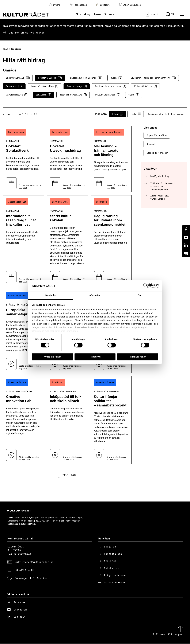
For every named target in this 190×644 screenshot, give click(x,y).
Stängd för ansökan (157, 153)
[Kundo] (186, 253)
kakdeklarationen (85, 327)
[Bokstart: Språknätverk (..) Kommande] (23, 159)
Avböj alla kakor (52, 357)
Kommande (151, 144)
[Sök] (170, 14)
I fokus (97, 14)
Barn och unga (77, 86)
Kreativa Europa (50, 78)
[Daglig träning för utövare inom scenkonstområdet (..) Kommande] (111, 241)
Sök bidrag (83, 14)
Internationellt (18, 78)
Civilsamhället (17, 95)
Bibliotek (43, 95)
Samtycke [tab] (51, 295)
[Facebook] (186, 229)
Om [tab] (139, 295)
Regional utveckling (73, 95)
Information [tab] (95, 295)
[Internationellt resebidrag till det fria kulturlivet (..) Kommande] (23, 241)
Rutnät (117, 114)
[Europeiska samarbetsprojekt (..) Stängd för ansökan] (23, 331)
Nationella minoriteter (110, 86)
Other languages (130, 5)
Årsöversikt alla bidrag (166, 114)
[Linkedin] (186, 245)
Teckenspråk (78, 5)
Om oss (109, 14)
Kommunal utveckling (45, 86)
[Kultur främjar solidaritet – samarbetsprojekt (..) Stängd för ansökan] (111, 420)
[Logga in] (152, 14)
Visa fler (69, 475)
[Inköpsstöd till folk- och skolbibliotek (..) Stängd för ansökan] (67, 420)
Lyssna (55, 5)
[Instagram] (186, 237)
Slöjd (134, 95)
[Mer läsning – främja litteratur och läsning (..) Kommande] (111, 159)
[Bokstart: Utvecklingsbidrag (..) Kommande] (67, 159)
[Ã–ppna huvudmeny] (182, 14)
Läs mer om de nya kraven (27, 33)
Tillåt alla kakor (138, 357)
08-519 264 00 (24, 571)
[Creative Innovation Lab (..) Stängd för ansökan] (23, 420)
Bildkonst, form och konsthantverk (153, 78)
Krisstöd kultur (145, 86)
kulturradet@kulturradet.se (34, 562)
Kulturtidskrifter (107, 95)
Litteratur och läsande (86, 78)
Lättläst (103, 5)
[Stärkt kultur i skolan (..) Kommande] (67, 241)
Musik (116, 78)
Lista (136, 114)
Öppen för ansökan (157, 135)
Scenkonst (14, 86)
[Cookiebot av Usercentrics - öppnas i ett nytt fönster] (146, 286)
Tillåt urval (95, 357)
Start (6, 49)
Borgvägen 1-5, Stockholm (33, 579)
